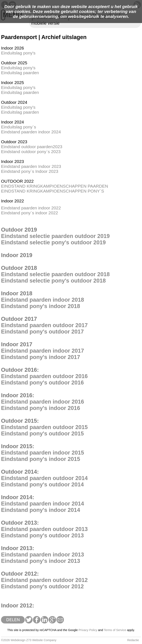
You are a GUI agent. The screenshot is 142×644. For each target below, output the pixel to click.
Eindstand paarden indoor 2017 (43, 351)
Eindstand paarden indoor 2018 (43, 300)
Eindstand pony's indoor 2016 (40, 408)
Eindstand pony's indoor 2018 (40, 306)
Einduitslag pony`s (19, 127)
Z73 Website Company (41, 640)
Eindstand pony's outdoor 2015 (42, 434)
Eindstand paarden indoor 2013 (43, 555)
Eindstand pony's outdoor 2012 (42, 586)
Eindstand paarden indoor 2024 (31, 132)
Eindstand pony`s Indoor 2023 (30, 171)
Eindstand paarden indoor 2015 (43, 453)
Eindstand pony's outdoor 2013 (42, 536)
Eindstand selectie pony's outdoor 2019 (53, 242)
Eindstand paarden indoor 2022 (31, 208)
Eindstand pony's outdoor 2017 (42, 332)
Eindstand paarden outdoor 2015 (44, 427)
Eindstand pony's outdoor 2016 (42, 383)
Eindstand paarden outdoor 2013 (44, 529)
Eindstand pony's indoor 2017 (40, 357)
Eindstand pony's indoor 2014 (40, 510)
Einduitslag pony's (18, 53)
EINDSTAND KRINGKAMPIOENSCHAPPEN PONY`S (53, 191)
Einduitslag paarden (20, 73)
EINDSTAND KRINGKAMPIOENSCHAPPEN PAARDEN (55, 186)
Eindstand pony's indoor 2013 (40, 561)
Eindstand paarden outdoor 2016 (44, 376)
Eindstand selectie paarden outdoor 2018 (55, 274)
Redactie (133, 640)
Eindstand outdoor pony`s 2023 (31, 152)
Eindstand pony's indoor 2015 (40, 459)
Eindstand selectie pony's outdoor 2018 (53, 281)
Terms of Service (115, 630)
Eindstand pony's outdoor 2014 (42, 485)
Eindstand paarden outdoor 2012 (44, 580)
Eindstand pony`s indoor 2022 (29, 213)
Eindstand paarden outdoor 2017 (44, 325)
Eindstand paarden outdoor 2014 (44, 478)
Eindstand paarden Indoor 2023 (31, 166)
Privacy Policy (88, 630)
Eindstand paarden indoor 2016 (43, 402)
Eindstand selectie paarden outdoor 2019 (55, 236)
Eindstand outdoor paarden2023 (32, 147)
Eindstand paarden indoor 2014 (43, 504)
